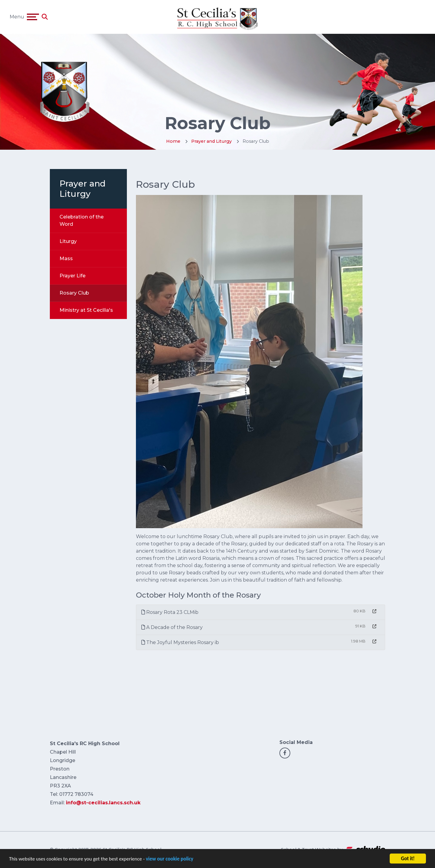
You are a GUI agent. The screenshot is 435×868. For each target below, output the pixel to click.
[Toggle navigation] (33, 17)
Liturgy (68, 241)
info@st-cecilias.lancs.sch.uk (103, 803)
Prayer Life (72, 276)
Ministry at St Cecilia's (86, 310)
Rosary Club (74, 293)
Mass (66, 258)
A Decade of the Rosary (172, 627)
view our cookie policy (170, 861)
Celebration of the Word (82, 220)
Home (173, 141)
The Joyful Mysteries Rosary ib (180, 642)
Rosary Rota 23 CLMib (170, 612)
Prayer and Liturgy (211, 141)
